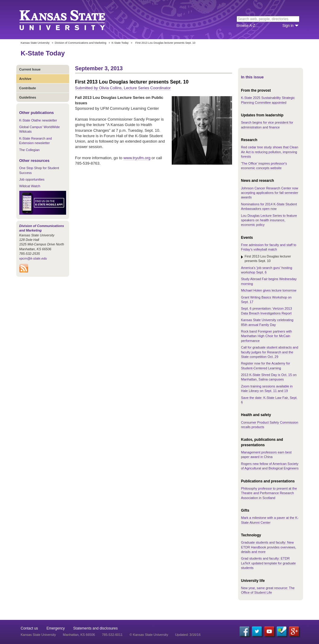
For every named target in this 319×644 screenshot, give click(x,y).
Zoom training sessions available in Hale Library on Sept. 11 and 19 (267, 388)
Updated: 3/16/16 (188, 635)
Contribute (28, 88)
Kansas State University (70, 20)
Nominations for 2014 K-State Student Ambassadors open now (269, 206)
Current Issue (30, 69)
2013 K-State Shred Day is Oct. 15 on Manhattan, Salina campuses (269, 377)
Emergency (56, 628)
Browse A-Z (246, 26)
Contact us (29, 628)
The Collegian (30, 150)
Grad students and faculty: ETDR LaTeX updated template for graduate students (269, 563)
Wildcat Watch (30, 186)
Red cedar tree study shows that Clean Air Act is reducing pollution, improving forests (270, 152)
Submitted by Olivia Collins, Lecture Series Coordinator (123, 88)
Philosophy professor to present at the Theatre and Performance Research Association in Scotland (269, 493)
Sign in (288, 26)
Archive (25, 79)
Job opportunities (32, 179)
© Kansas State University (149, 635)
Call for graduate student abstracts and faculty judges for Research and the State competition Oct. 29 (270, 352)
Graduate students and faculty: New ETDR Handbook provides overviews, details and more (269, 547)
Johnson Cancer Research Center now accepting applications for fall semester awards (270, 193)
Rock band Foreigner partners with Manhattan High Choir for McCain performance (267, 336)
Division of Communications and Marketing (81, 43)
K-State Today (120, 43)
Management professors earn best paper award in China (266, 455)
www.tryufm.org (137, 158)
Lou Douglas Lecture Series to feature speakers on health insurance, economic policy (269, 220)
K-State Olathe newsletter (38, 120)
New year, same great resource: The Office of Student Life (268, 590)
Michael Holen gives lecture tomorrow (269, 290)
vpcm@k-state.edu (33, 258)
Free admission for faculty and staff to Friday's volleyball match (269, 247)
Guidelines (28, 97)
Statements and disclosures (96, 628)
